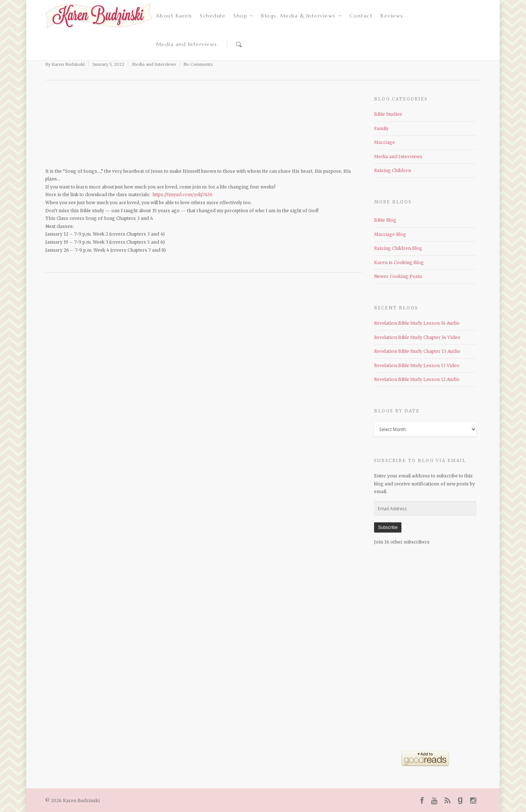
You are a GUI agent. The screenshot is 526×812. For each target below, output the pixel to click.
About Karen (174, 16)
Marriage (384, 142)
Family (381, 128)
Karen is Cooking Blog (399, 262)
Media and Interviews (187, 44)
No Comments (198, 64)
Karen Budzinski (68, 64)
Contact (361, 16)
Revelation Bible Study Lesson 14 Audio (417, 323)
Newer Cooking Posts (398, 276)
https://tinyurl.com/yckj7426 (182, 195)
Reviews (392, 16)
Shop (244, 16)
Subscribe (388, 527)
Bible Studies (388, 114)
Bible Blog (385, 220)
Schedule (213, 16)
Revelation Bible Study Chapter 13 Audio (417, 351)
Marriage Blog (390, 234)
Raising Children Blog (398, 248)
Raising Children (392, 170)
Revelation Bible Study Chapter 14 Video (417, 337)
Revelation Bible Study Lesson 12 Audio (417, 379)
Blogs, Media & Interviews (302, 16)
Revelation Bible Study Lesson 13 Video (417, 365)
